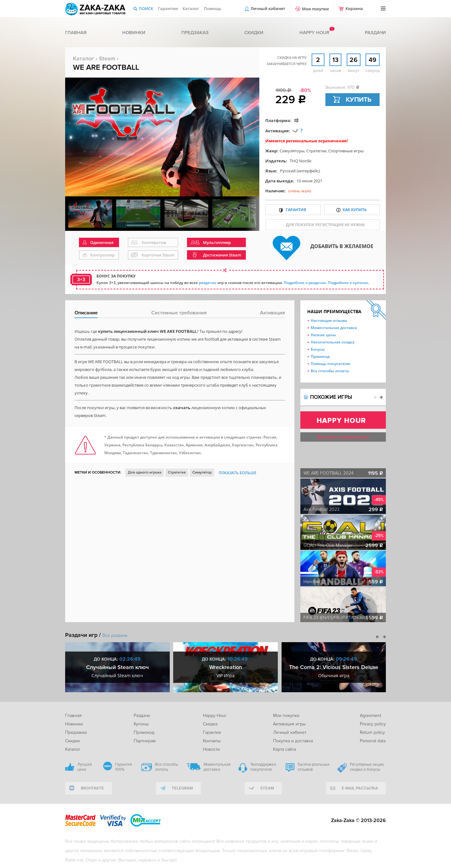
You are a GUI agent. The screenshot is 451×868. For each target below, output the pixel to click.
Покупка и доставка (293, 741)
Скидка (210, 724)
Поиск (146, 8)
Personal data (373, 741)
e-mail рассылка (360, 788)
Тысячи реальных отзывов (314, 767)
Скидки (254, 33)
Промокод (320, 356)
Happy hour (314, 33)
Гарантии (168, 8)
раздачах (208, 283)
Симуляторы (292, 151)
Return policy (372, 732)
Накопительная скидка (333, 342)
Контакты (212, 741)
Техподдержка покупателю (263, 767)
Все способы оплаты (330, 371)
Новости (211, 749)
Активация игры (289, 724)
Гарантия (296, 210)
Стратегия (177, 472)
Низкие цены (323, 335)
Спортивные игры (346, 151)
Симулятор (202, 472)
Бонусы (318, 349)
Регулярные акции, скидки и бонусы (367, 767)
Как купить (355, 210)
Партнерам (145, 741)
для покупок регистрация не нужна (325, 225)
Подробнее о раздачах (305, 283)
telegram (182, 788)
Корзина (354, 8)
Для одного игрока (145, 472)
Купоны (141, 724)
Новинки (134, 33)
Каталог (191, 8)
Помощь (213, 8)
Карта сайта (285, 749)
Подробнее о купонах (348, 283)
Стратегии (316, 151)
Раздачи (375, 33)
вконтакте (92, 788)
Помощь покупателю (330, 364)
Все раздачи (115, 635)
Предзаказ (195, 33)
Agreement (371, 716)
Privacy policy (373, 724)
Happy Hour (215, 716)
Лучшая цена (85, 767)
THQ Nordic (301, 161)
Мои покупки (315, 9)
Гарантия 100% (124, 767)
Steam (107, 58)
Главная (76, 33)
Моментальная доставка (334, 328)
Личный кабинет (268, 8)
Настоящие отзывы (329, 320)
